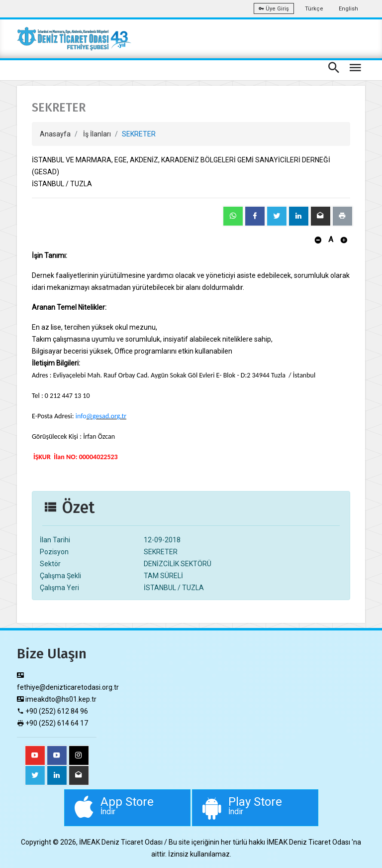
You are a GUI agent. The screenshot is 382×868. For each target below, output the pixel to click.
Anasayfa (55, 134)
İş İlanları (97, 134)
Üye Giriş (274, 9)
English (348, 9)
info (81, 416)
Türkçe (314, 9)
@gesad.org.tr (107, 416)
